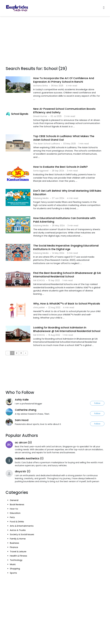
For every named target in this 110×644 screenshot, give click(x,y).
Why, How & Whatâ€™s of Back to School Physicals (67, 304)
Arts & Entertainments (22, 526)
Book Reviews (17, 504)
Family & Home (18, 539)
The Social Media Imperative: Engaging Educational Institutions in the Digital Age (66, 247)
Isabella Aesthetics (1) (29, 458)
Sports (13, 573)
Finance (14, 547)
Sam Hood (22, 420)
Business (14, 543)
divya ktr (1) (23, 471)
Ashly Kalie (22, 400)
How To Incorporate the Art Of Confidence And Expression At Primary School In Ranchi (64, 80)
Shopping (15, 569)
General (14, 500)
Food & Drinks (17, 522)
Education (15, 513)
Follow (97, 403)
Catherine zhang (26, 410)
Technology (16, 560)
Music (13, 564)
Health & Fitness (18, 556)
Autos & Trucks (18, 530)
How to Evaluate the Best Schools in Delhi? (60, 167)
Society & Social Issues (22, 534)
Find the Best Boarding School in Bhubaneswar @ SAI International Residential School (67, 275)
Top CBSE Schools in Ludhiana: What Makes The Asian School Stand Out (64, 138)
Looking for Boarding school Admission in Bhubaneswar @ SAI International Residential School (67, 329)
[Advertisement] (55, 38)
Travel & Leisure (18, 551)
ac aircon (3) (23, 442)
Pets (12, 517)
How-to (14, 509)
